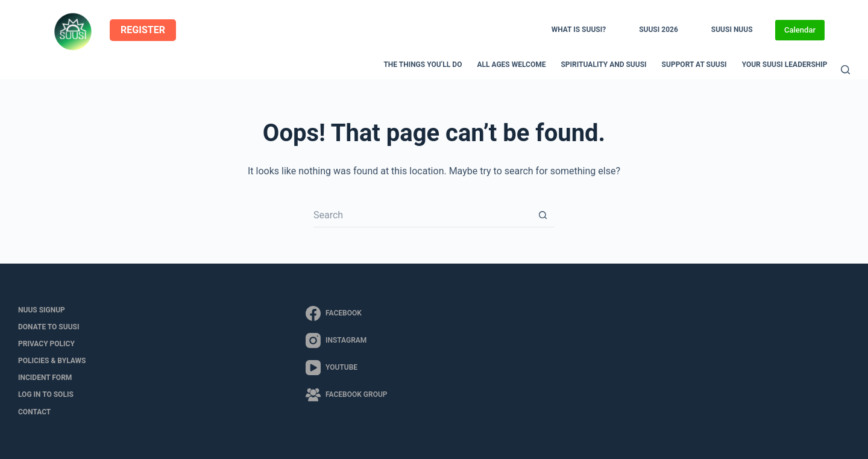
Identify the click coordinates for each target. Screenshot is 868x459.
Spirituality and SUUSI (603, 65)
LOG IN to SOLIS (46, 394)
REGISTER (143, 30)
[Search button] (542, 215)
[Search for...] (422, 215)
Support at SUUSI (694, 65)
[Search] (845, 70)
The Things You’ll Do (423, 65)
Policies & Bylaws (52, 361)
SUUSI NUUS (732, 30)
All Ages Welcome (511, 65)
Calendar (800, 30)
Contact (34, 412)
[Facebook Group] (347, 395)
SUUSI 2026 (659, 30)
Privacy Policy (46, 344)
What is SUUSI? (579, 30)
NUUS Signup (42, 310)
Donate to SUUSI (49, 327)
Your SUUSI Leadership (785, 65)
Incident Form (45, 378)
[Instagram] (347, 340)
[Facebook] (347, 313)
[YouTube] (347, 368)
